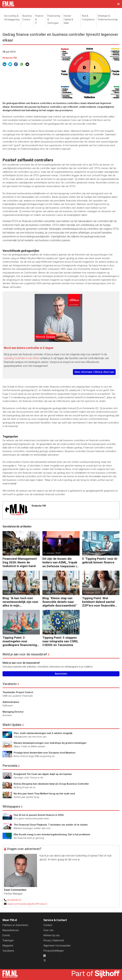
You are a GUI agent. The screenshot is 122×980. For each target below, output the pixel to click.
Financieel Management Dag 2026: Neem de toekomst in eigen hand (20, 562)
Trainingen (8, 940)
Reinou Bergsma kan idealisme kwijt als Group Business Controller (51, 784)
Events (6, 935)
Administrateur (11, 702)
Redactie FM (10, 58)
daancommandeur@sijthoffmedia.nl (27, 904)
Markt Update (12, 725)
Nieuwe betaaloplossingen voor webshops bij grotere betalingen (50, 743)
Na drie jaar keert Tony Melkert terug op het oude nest (44, 794)
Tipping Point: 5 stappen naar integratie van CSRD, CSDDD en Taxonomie (60, 641)
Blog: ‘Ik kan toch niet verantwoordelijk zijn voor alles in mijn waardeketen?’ (20, 602)
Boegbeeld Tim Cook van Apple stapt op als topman (43, 774)
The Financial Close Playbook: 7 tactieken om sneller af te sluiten (51, 825)
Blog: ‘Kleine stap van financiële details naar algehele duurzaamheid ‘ (60, 602)
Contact (48, 925)
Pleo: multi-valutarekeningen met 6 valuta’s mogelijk (43, 733)
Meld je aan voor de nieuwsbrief (25, 654)
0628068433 (14, 900)
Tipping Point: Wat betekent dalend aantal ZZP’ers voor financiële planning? (98, 602)
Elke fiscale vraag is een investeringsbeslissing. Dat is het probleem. (52, 834)
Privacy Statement (54, 940)
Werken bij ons (51, 935)
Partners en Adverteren (15, 925)
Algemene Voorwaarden (57, 946)
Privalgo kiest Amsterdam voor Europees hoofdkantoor (45, 753)
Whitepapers (11, 807)
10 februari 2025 (91, 593)
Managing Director (13, 712)
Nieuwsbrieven (11, 930)
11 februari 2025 (52, 593)
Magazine (8, 946)
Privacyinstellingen (54, 951)
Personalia (10, 766)
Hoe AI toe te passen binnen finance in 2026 (39, 815)
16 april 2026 (10, 553)
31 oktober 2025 (52, 553)
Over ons (48, 930)
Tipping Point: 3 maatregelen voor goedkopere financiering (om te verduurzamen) (20, 641)
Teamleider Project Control (18, 692)
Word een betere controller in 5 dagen (29, 348)
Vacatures (10, 684)
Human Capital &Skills (68, 19)
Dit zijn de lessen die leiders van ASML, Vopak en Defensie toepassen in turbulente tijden (60, 562)
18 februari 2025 (91, 553)
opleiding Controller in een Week (22, 358)
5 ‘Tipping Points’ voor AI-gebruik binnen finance (100, 561)
